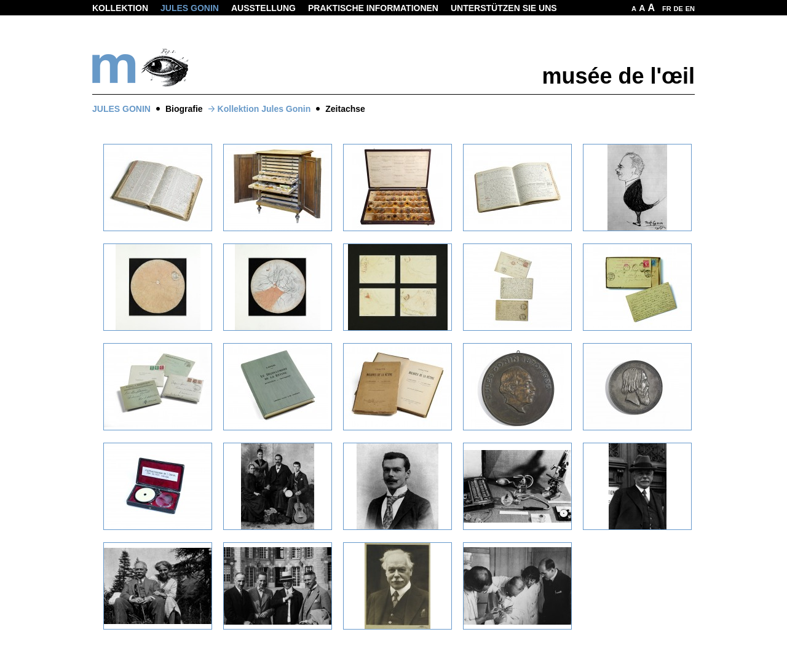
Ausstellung (263, 8)
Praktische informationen (373, 8)
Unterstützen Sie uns (504, 8)
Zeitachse (345, 109)
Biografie (184, 109)
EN (690, 9)
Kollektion (120, 8)
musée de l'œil (618, 76)
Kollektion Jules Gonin (264, 109)
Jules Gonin (190, 8)
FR (667, 9)
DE (678, 9)
